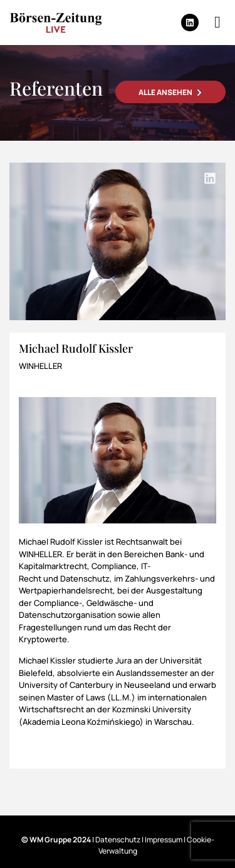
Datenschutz (118, 840)
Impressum (164, 840)
